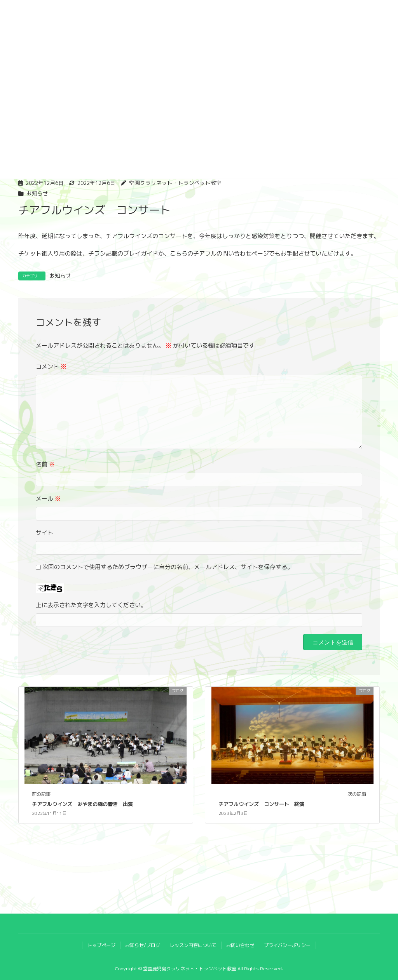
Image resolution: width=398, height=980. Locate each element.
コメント (51, 366)
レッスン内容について (193, 945)
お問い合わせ (240, 945)
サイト (45, 533)
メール (48, 499)
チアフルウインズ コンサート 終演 (261, 804)
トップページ (101, 945)
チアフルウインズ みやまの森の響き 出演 (82, 804)
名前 (45, 464)
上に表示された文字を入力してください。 (91, 605)
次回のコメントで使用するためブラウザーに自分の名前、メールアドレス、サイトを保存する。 (168, 567)
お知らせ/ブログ (143, 945)
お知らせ (37, 193)
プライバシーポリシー (287, 945)
